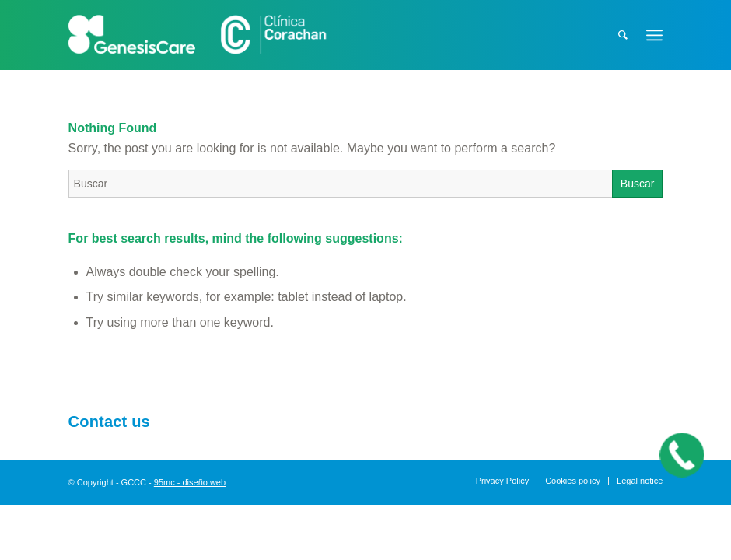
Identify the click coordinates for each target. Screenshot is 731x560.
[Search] (623, 35)
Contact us (109, 422)
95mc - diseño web (190, 482)
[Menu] (654, 35)
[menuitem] (623, 35)
